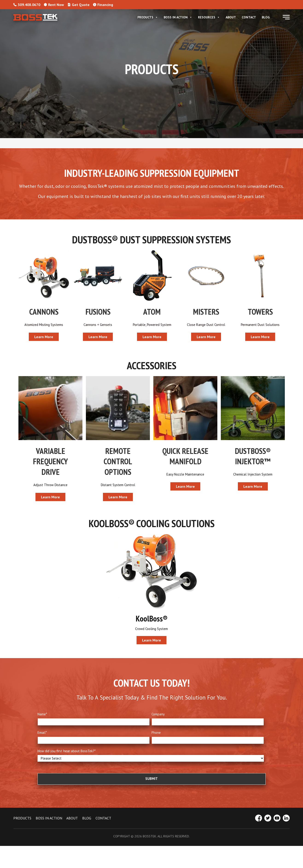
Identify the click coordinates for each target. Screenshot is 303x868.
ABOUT (72, 823)
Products (148, 17)
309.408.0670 (27, 5)
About (231, 17)
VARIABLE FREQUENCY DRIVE (50, 463)
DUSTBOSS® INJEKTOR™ (253, 458)
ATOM (152, 312)
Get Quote (79, 5)
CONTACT (103, 823)
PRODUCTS (22, 823)
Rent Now (54, 5)
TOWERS (260, 312)
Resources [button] (209, 17)
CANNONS (44, 312)
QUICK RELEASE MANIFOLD (185, 458)
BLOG (87, 823)
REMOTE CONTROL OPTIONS (118, 463)
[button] (286, 17)
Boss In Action (178, 17)
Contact (249, 17)
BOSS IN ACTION (49, 823)
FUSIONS (98, 312)
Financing (103, 5)
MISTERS (206, 312)
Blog (266, 17)
